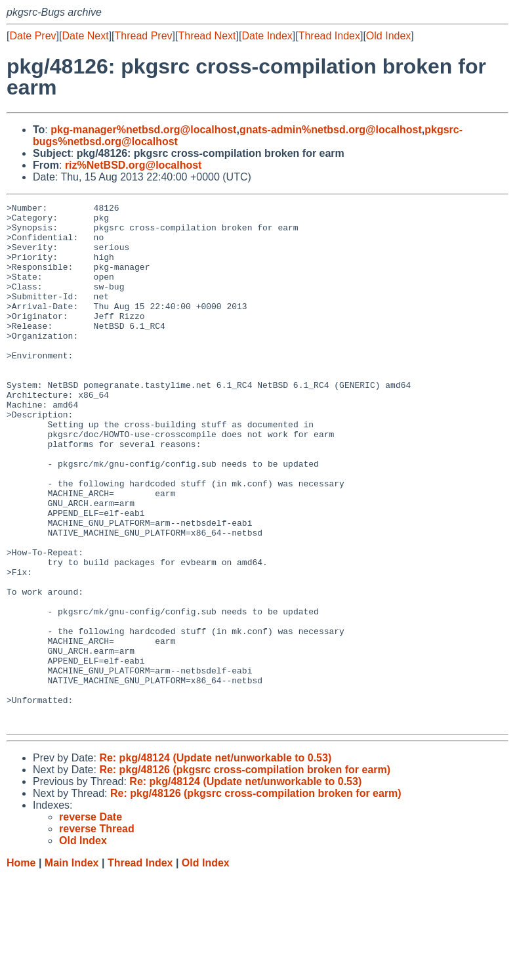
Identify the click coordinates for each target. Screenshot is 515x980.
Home (21, 967)
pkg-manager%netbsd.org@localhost (143, 130)
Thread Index (329, 36)
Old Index (388, 36)
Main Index (72, 967)
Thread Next (207, 36)
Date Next (85, 36)
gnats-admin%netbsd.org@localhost (331, 130)
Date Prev (32, 36)
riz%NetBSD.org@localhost (134, 165)
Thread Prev (144, 36)
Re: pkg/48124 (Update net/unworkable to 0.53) (215, 862)
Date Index (267, 36)
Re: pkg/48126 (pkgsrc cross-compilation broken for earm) (245, 874)
